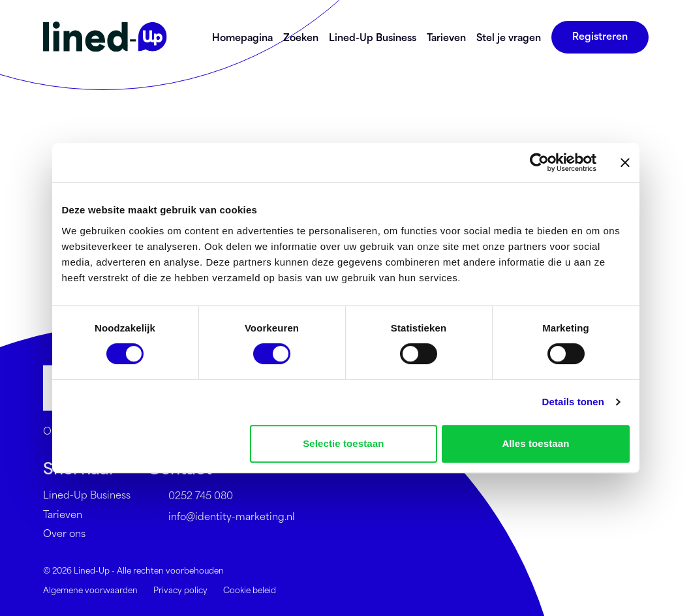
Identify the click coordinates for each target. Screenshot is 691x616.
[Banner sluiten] (625, 162)
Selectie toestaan (343, 443)
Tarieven (446, 37)
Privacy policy (180, 589)
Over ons (64, 532)
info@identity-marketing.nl (221, 516)
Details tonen (573, 402)
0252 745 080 (190, 495)
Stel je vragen (509, 37)
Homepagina (242, 37)
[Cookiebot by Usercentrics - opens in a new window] (539, 162)
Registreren (600, 35)
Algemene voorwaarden (90, 589)
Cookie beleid (250, 589)
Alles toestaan (535, 443)
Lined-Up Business (373, 37)
